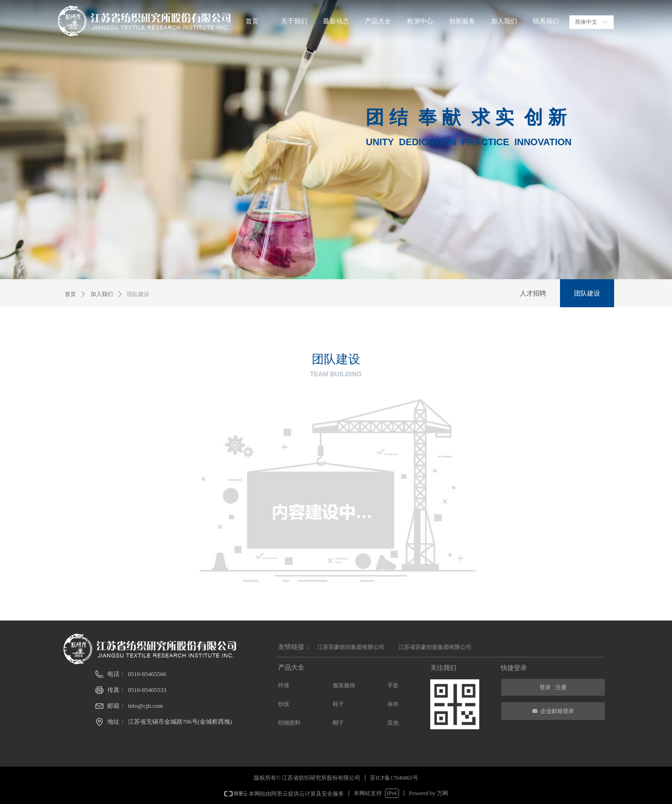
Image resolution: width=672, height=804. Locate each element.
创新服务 (462, 21)
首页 (252, 21)
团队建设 (138, 294)
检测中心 (420, 21)
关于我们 (294, 21)
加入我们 (504, 21)
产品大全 (378, 21)
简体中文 (586, 22)
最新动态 (336, 21)
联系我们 (546, 21)
